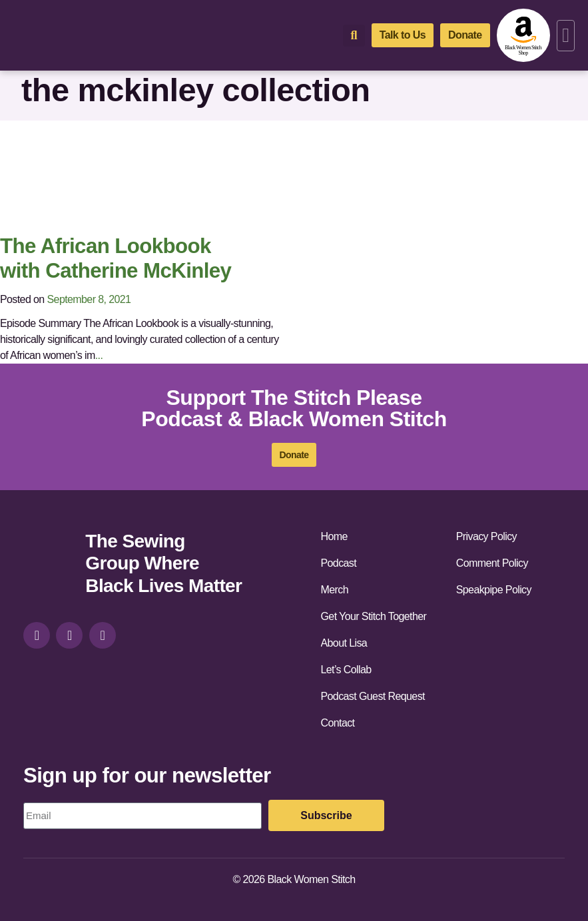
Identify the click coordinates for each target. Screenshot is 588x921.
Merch (335, 590)
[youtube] (103, 635)
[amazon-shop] (523, 35)
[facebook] (69, 635)
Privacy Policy (486, 536)
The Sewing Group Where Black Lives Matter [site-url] (163, 563)
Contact (338, 723)
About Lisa (344, 643)
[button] (566, 36)
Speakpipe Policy (494, 590)
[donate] (465, 35)
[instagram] (37, 635)
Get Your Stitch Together (374, 616)
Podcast (339, 563)
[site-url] (49, 565)
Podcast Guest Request (373, 696)
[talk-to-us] (403, 35)
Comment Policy (492, 563)
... (99, 355)
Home (334, 536)
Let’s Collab (346, 670)
